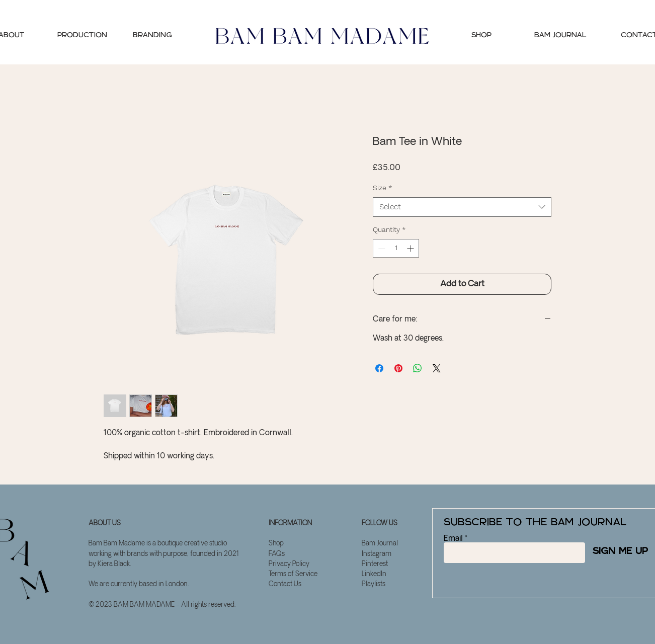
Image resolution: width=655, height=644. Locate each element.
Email (453, 539)
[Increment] (411, 248)
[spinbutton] (396, 248)
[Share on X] (437, 368)
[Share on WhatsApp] (418, 368)
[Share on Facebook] (379, 368)
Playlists (374, 584)
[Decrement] (381, 248)
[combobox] (462, 207)
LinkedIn (374, 574)
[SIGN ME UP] (617, 552)
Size (383, 188)
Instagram (377, 554)
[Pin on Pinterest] (398, 368)
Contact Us (285, 584)
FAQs (277, 554)
